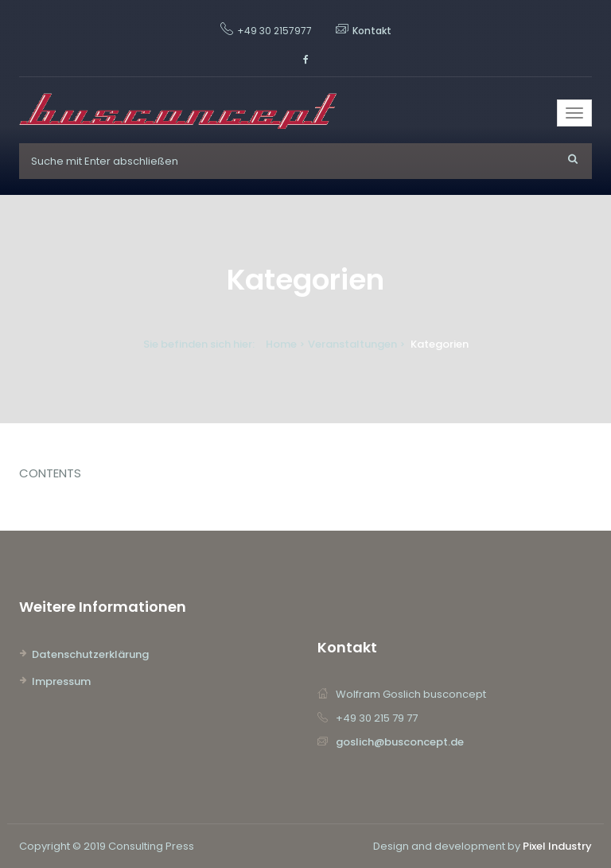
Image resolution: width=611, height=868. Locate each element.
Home (281, 344)
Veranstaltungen (352, 344)
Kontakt (372, 31)
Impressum (61, 681)
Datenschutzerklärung (90, 654)
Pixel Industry (557, 846)
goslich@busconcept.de (400, 742)
